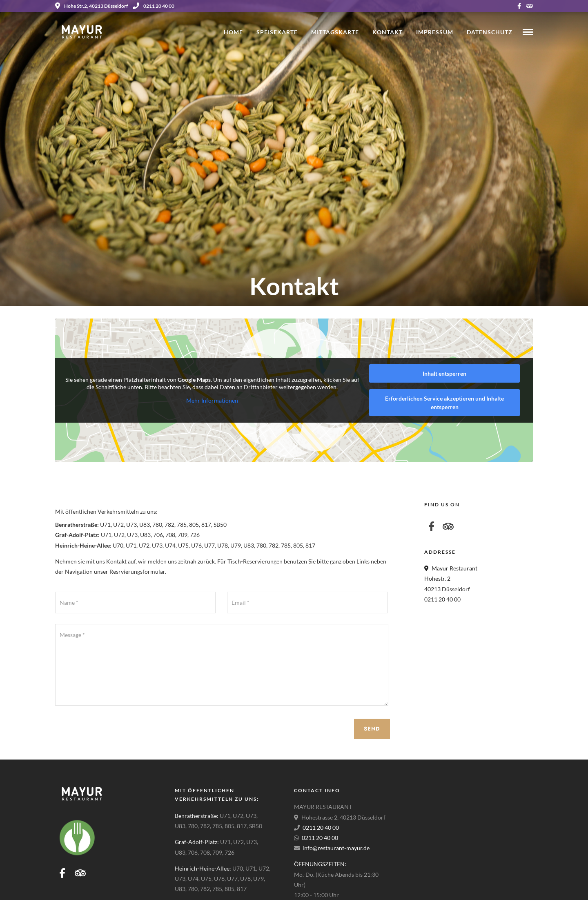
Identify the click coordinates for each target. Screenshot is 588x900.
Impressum (435, 32)
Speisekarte (277, 32)
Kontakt (388, 32)
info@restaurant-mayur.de (336, 848)
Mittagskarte (335, 32)
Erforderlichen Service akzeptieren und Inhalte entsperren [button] (444, 403)
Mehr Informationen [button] (212, 400)
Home (233, 32)
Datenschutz (490, 32)
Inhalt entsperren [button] (444, 373)
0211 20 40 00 (154, 6)
